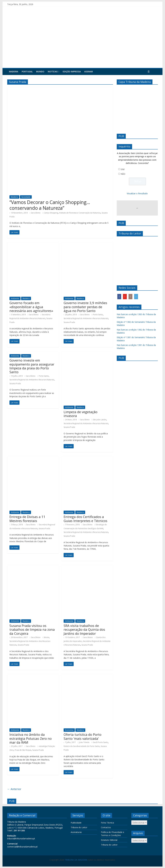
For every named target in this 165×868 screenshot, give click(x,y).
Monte (46, 637)
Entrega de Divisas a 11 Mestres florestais (27, 519)
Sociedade (26, 197)
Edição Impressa (72, 72)
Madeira (14, 72)
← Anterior (14, 789)
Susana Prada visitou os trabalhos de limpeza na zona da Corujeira (32, 629)
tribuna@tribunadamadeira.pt (21, 838)
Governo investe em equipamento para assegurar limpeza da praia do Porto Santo (32, 366)
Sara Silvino (36, 213)
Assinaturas (76, 832)
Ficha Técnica (107, 823)
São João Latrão (100, 420)
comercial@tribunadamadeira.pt (22, 847)
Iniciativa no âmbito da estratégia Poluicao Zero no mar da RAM (31, 738)
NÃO (123, 174)
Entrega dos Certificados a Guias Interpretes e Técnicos (85, 519)
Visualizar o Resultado (137, 193)
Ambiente (15, 298)
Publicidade (76, 823)
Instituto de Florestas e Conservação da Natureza (80, 213)
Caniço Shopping (51, 213)
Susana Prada (69, 322)
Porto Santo (98, 315)
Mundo (40, 72)
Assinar (89, 72)
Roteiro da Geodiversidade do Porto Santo (82, 746)
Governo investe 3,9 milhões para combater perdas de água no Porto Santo (85, 307)
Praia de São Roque (23, 750)
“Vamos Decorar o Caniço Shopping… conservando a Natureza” (50, 205)
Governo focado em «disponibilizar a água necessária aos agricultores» (31, 307)
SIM (123, 169)
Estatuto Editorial (109, 840)
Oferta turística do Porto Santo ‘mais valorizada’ (82, 736)
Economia (69, 730)
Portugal (27, 72)
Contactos (106, 827)
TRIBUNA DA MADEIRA (76, 860)
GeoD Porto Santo (100, 742)
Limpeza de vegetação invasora (81, 414)
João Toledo (84, 742)
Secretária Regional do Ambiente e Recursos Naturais (86, 318)
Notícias (53, 72)
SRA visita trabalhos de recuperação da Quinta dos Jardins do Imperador (84, 629)
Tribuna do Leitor (79, 827)
